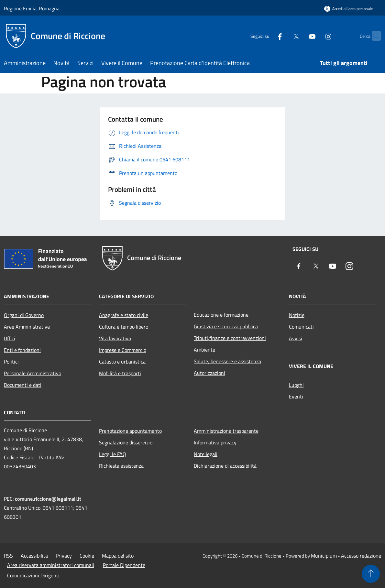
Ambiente (204, 350)
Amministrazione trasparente (226, 431)
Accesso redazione (361, 556)
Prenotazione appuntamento (130, 431)
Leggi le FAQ (113, 454)
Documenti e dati (23, 385)
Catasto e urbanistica (122, 362)
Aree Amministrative (27, 327)
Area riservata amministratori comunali (51, 565)
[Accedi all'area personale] (348, 9)
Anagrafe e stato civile (124, 315)
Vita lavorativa (115, 338)
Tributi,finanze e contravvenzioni (230, 338)
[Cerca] (373, 36)
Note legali (206, 454)
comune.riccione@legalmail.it (48, 499)
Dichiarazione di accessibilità (225, 466)
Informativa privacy (215, 442)
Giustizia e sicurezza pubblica (226, 326)
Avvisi (296, 338)
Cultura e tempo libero (124, 327)
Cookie (87, 556)
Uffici (10, 338)
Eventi (296, 397)
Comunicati (301, 327)
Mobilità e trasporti (120, 373)
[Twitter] (283, 36)
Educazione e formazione (221, 315)
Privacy (64, 556)
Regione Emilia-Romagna (32, 8)
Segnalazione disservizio (126, 442)
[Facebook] (267, 36)
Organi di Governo (24, 315)
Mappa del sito (118, 556)
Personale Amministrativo (33, 373)
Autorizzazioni (209, 373)
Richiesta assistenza (121, 466)
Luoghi (296, 385)
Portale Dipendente (124, 565)
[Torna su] (371, 574)
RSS (8, 556)
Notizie (297, 315)
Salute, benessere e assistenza (227, 361)
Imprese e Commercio (123, 350)
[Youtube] (300, 36)
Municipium (324, 556)
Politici (11, 362)
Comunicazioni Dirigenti (33, 575)
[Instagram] (316, 36)
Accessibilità (34, 556)
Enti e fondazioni (22, 350)
